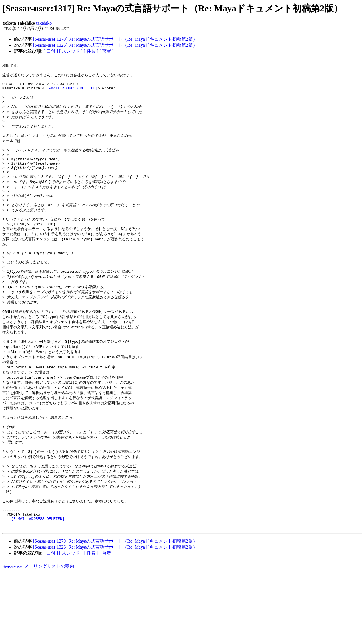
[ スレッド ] (71, 51)
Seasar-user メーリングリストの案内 (38, 614)
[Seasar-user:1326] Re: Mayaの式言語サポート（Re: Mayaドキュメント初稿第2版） (115, 45)
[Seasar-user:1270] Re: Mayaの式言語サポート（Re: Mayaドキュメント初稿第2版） (115, 39)
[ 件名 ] (91, 51)
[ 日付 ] (51, 51)
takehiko (44, 23)
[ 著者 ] (106, 51)
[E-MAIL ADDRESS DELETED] (71, 92)
